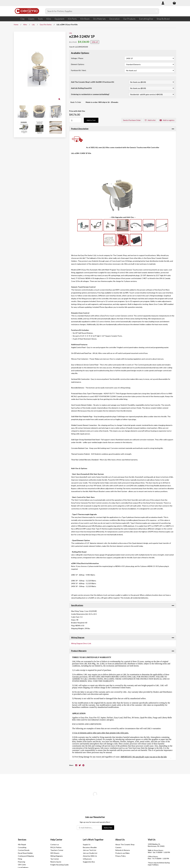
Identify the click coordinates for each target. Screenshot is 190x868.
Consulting (22, 847)
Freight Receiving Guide (59, 865)
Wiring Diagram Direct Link (81, 643)
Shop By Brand (163, 19)
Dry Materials (99, 19)
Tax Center (55, 859)
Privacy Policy (121, 856)
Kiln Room (85, 19)
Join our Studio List (90, 853)
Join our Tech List (90, 850)
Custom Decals (24, 850)
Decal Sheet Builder (25, 853)
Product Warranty (79, 651)
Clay (22, 19)
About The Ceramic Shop (125, 844)
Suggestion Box (89, 862)
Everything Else (146, 19)
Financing (22, 862)
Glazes (31, 19)
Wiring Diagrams (57, 856)
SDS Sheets (55, 853)
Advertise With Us (90, 856)
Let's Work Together (93, 840)
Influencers (87, 859)
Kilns (49, 19)
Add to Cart (91, 120)
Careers (118, 847)
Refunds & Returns (123, 850)
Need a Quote (56, 862)
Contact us (55, 844)
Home (16, 25)
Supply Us (87, 844)
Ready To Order (76, 102)
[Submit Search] (155, 11)
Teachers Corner (57, 850)
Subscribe (108, 828)
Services (22, 840)
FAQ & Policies (56, 847)
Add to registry (167, 120)
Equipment (59, 19)
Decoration (114, 19)
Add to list (150, 120)
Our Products (129, 19)
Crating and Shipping (26, 856)
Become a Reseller (90, 847)
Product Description (80, 129)
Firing (20, 859)
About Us (120, 840)
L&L (33, 25)
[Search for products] (98, 11)
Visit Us (152, 840)
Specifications (77, 605)
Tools (40, 19)
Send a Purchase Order (132, 120)
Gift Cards (22, 865)
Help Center (56, 840)
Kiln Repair (22, 844)
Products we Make (122, 853)
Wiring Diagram (78, 638)
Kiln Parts (72, 19)
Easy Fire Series (46, 25)
